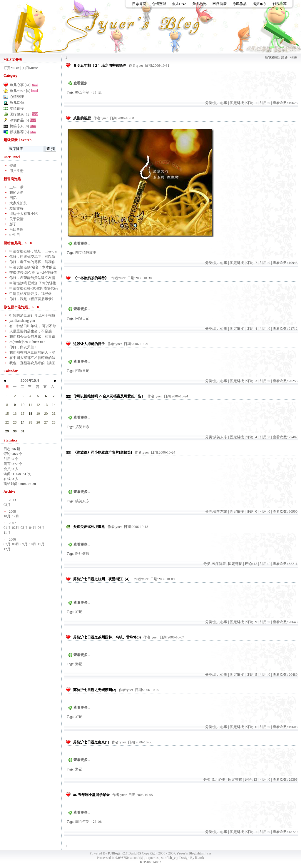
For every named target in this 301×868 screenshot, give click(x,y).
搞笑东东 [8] (19, 126)
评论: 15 (251, 564)
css (209, 853)
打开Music (11, 68)
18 (30, 414)
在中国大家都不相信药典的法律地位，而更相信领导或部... (32, 358)
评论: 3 (252, 381)
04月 (33, 528)
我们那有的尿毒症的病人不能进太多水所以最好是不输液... (32, 353)
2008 (12, 511)
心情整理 (159, 4)
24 (23, 422)
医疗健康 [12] (20, 114)
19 (38, 414)
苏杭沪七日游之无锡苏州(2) (95, 690)
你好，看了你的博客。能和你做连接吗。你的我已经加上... (32, 262)
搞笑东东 (260, 4)
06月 (41, 528)
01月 (7, 528)
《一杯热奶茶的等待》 (91, 278)
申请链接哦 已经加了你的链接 (33, 283)
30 (15, 431)
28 (54, 422)
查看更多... (82, 83)
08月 (16, 544)
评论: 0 (252, 511)
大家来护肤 (18, 203)
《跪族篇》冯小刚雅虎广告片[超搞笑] (103, 452)
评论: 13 (251, 780)
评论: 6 (252, 727)
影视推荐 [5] (19, 132)
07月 (7, 544)
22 (7, 422)
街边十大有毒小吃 (24, 214)
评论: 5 (252, 675)
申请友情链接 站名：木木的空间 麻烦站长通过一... (33, 267)
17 (23, 414)
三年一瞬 (16, 187)
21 (54, 414)
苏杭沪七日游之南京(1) (91, 742)
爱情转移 (16, 208)
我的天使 (16, 193)
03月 (7, 505)
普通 (284, 58)
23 (15, 422)
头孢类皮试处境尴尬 (89, 527)
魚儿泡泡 (200, 4)
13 (46, 405)
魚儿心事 (220, 103)
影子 (13, 224)
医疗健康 (220, 4)
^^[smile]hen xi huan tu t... (28, 342)
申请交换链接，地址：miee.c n (33, 251)
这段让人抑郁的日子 (89, 344)
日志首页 (139, 4)
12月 (16, 516)
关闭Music (30, 68)
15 (7, 414)
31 (23, 431)
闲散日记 (82, 318)
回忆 (13, 198)
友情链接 (17, 108)
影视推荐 (280, 4)
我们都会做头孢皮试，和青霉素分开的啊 (32, 337)
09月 (24, 544)
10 (23, 405)
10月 (7, 516)
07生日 (15, 235)
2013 (12, 500)
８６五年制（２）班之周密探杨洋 (100, 66)
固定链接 (237, 103)
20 (46, 414)
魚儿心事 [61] (20, 85)
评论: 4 (252, 329)
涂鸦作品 (240, 4)
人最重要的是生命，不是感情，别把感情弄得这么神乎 (31, 331)
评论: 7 (252, 263)
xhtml (200, 853)
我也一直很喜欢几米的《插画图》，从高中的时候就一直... (32, 363)
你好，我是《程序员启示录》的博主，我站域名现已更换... (32, 299)
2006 (12, 539)
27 (46, 422)
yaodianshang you (22, 321)
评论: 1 (252, 103)
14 (54, 405)
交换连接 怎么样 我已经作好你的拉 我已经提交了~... (33, 273)
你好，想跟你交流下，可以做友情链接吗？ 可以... (32, 257)
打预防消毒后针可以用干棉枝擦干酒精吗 (32, 316)
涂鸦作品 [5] (19, 120)
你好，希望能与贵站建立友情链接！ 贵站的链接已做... (32, 278)
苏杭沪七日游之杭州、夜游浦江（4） (102, 579)
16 (15, 414)
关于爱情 (16, 219)
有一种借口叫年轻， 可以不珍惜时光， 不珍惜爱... (33, 326)
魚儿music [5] (20, 91)
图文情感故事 (86, 252)
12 (38, 405)
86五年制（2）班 (88, 92)
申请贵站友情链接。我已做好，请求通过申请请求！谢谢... (34, 294)
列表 (294, 58)
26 (38, 422)
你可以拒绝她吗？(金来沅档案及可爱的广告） (109, 396)
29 (7, 431)
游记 (79, 612)
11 (30, 405)
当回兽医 (16, 230)
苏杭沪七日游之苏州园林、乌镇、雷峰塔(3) (107, 637)
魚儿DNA (179, 4)
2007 (12, 523)
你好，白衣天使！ (24, 347)
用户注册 (16, 171)
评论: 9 (252, 622)
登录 (13, 165)
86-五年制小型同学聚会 (91, 795)
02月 (16, 528)
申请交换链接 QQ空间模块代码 (34, 288)
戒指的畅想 (82, 118)
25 (30, 422)
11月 (7, 533)
